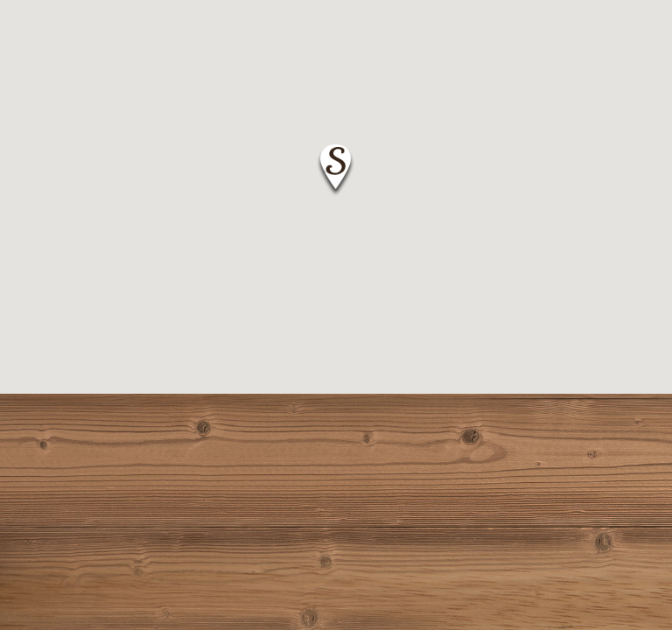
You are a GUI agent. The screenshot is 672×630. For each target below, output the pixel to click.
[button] (336, 171)
